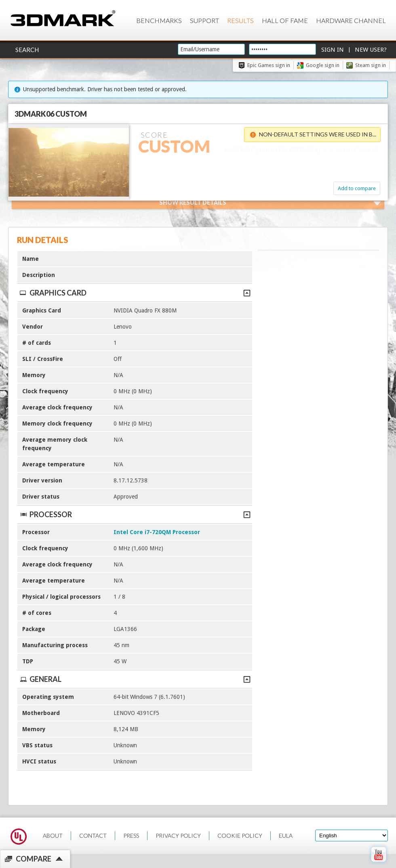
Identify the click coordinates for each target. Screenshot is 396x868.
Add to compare (357, 188)
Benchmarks (159, 20)
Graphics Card (135, 293)
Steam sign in (371, 65)
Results (240, 20)
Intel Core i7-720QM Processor (157, 532)
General (135, 679)
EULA (286, 836)
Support (204, 20)
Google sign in (323, 65)
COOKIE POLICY (240, 836)
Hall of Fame (285, 20)
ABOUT (53, 836)
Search (27, 50)
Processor (135, 514)
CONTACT (93, 836)
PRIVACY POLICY (178, 836)
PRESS (131, 836)
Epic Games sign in (269, 65)
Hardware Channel (351, 20)
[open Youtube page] (378, 864)
